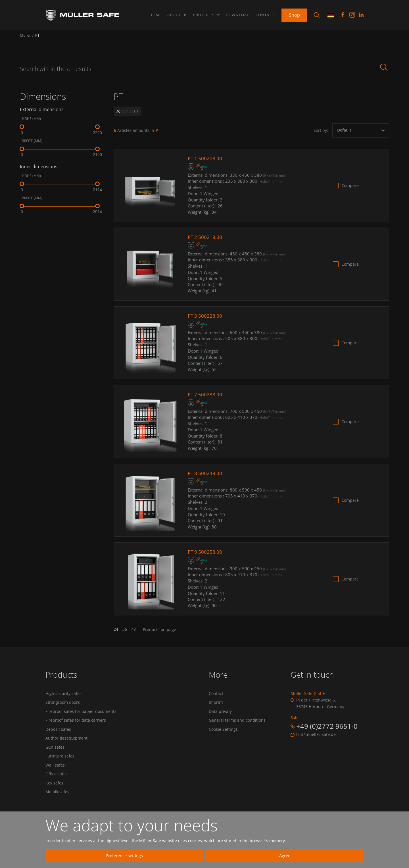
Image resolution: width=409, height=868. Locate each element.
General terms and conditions (237, 726)
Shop (294, 14)
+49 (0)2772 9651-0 (327, 730)
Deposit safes (58, 735)
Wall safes (55, 773)
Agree (304, 855)
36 (125, 633)
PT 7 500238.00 (206, 398)
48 (133, 633)
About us (177, 14)
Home (156, 14)
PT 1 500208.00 (206, 162)
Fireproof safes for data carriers (76, 726)
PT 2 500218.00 (206, 241)
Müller (25, 39)
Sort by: (321, 134)
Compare (350, 189)
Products (207, 14)
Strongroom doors (63, 707)
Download (238, 14)
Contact (265, 14)
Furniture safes (60, 763)
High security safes (63, 698)
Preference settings (198, 855)
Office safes (57, 782)
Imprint (216, 707)
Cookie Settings (223, 735)
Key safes (54, 792)
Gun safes (55, 754)
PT (37, 39)
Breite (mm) (32, 145)
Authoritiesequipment (66, 745)
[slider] (22, 131)
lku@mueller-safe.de (316, 738)
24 (116, 633)
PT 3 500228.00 (206, 320)
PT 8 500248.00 (206, 477)
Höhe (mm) (31, 123)
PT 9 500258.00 (206, 556)
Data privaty (220, 716)
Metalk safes (57, 801)
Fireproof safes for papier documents (81, 716)
